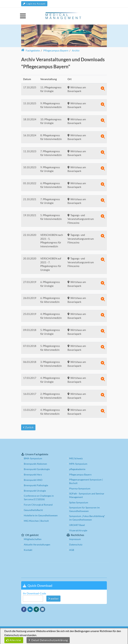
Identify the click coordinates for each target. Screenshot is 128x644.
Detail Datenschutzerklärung (48, 640)
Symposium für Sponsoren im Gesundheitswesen (84, 509)
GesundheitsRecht (33, 510)
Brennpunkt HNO (33, 480)
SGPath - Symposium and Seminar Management (87, 495)
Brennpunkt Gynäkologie (37, 469)
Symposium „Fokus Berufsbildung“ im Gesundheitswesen (87, 518)
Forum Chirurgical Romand (38, 505)
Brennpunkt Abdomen (35, 464)
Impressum (75, 539)
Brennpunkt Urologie (35, 491)
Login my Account (34, 4)
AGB (72, 550)
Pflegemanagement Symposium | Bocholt (86, 481)
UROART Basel (77, 525)
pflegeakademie (77, 469)
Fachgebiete (30, 50)
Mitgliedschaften (33, 539)
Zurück (28, 427)
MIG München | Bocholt (36, 521)
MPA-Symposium (78, 464)
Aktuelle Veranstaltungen (37, 544)
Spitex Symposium (79, 502)
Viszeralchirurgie (78, 530)
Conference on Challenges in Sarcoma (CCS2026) (39, 497)
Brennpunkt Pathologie (36, 485)
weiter (53, 598)
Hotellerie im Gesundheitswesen (41, 515)
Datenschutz (76, 544)
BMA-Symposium (33, 458)
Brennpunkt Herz (33, 475)
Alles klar (14, 640)
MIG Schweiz (76, 458)
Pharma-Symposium (80, 488)
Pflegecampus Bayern (80, 475)
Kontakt (28, 550)
